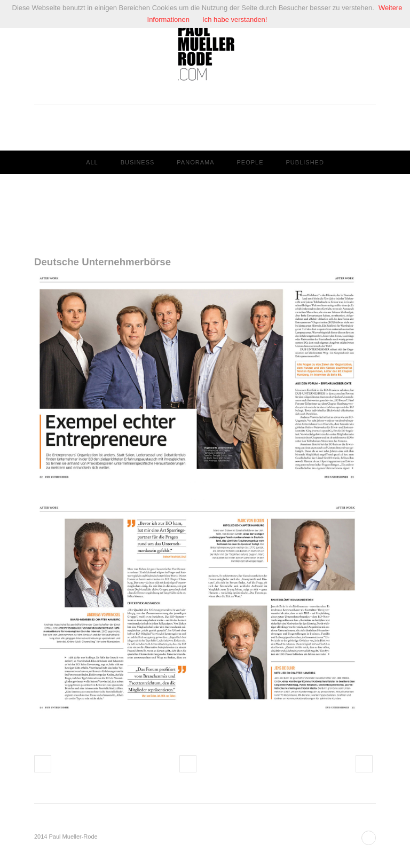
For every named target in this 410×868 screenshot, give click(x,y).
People (250, 162)
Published (305, 162)
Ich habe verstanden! (235, 19)
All (92, 162)
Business (138, 162)
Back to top (369, 838)
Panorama (195, 162)
